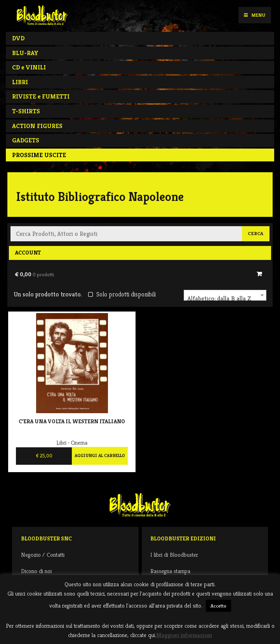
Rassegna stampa (170, 571)
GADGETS (26, 140)
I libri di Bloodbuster (174, 555)
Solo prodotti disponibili (122, 294)
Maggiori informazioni (184, 635)
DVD (18, 38)
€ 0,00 (34, 274)
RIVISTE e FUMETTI (41, 96)
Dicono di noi (36, 571)
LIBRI (20, 82)
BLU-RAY (25, 53)
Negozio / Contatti (43, 555)
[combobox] (225, 295)
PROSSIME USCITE (39, 155)
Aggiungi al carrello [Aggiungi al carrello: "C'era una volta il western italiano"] (100, 455)
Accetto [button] (218, 606)
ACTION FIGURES (37, 126)
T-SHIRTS (26, 111)
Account (28, 253)
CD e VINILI (29, 67)
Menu (255, 15)
